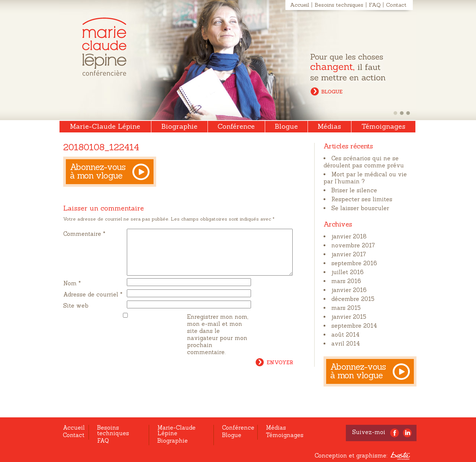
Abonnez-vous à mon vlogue (98, 171)
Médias (329, 126)
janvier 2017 (349, 254)
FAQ (375, 5)
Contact (396, 5)
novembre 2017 (353, 245)
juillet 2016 (348, 272)
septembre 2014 (354, 326)
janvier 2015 (349, 317)
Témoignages (383, 126)
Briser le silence (354, 190)
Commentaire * (84, 234)
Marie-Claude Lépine (104, 47)
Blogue (286, 126)
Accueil (300, 5)
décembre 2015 (353, 299)
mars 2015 (346, 308)
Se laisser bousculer (360, 208)
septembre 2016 (354, 263)
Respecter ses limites (362, 199)
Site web (76, 315)
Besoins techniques (339, 5)
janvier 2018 (349, 236)
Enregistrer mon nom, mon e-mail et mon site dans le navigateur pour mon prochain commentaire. (218, 343)
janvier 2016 (349, 290)
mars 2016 (346, 281)
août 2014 (345, 335)
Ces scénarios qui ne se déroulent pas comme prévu (364, 162)
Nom (72, 292)
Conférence (236, 126)
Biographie (179, 126)
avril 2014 (346, 344)
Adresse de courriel (93, 303)
